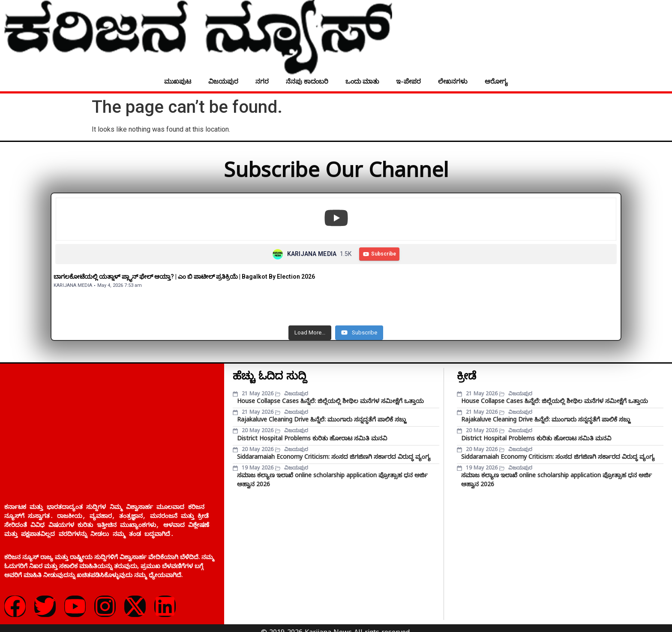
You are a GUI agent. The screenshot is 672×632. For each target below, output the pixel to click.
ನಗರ (262, 81)
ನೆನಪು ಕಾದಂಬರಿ (307, 81)
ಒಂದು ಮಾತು (362, 81)
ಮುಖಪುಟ (178, 81)
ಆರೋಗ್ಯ (496, 81)
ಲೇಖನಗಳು (453, 81)
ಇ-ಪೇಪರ (408, 81)
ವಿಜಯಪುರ (223, 81)
